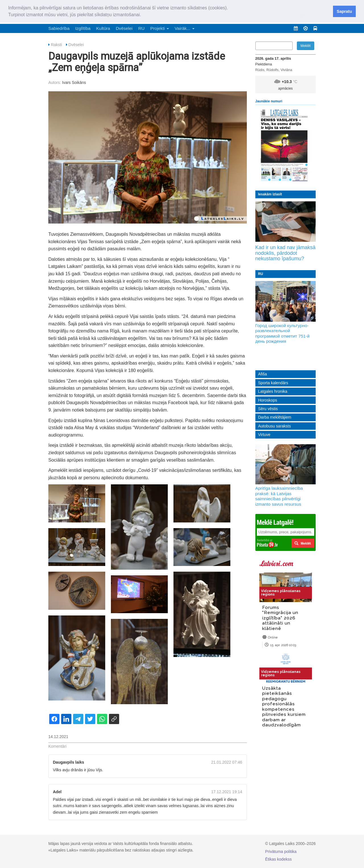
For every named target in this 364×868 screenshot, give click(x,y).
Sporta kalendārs (273, 383)
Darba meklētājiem (275, 417)
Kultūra (103, 28)
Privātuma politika (281, 852)
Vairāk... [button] (185, 28)
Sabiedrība (59, 28)
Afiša (263, 374)
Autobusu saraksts (275, 426)
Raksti (56, 45)
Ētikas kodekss (278, 859)
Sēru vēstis (268, 409)
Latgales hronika (273, 391)
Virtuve (264, 435)
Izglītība (83, 28)
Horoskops (268, 400)
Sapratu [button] (344, 11)
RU (141, 28)
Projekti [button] (160, 28)
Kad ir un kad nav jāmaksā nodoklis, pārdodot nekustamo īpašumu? (286, 253)
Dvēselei (124, 28)
